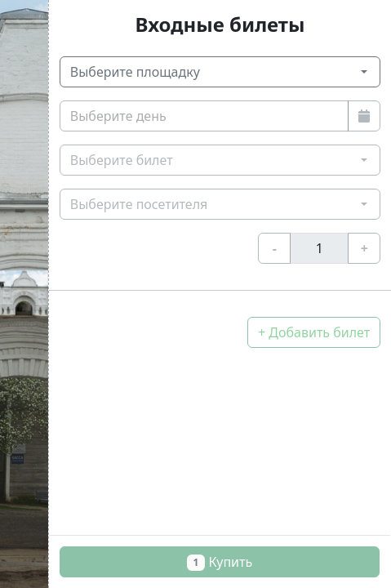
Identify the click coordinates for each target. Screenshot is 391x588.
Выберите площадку (135, 72)
